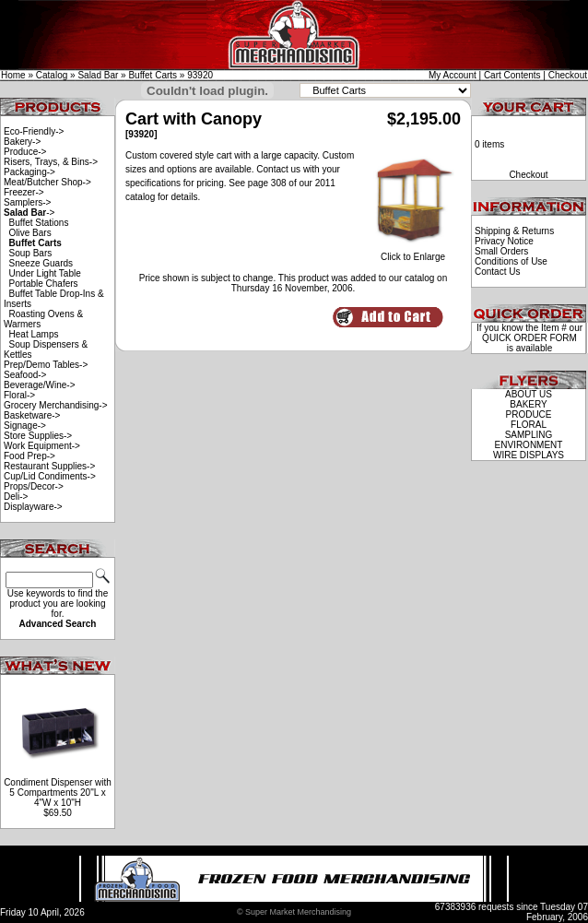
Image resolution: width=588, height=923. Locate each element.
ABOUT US (529, 394)
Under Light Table (45, 273)
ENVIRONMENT (529, 445)
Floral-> (19, 395)
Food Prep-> (29, 456)
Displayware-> (33, 507)
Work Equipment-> (42, 446)
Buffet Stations (39, 223)
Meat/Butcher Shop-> (47, 182)
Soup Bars (31, 253)
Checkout (568, 75)
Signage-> (25, 426)
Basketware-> (32, 415)
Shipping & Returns (514, 231)
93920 (200, 75)
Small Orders (501, 251)
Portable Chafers (44, 284)
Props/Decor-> (34, 486)
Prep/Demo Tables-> (46, 365)
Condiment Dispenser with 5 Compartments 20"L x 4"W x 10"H (58, 793)
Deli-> (16, 497)
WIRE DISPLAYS (529, 455)
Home (13, 75)
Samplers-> (27, 202)
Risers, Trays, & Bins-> (51, 162)
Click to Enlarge (413, 253)
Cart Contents (512, 75)
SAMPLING (529, 435)
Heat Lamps (34, 334)
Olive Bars (30, 233)
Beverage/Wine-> (40, 385)
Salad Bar (98, 75)
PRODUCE (528, 414)
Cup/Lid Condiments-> (50, 476)
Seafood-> (25, 375)
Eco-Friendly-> (34, 131)
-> (29, 213)
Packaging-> (29, 172)
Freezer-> (24, 192)
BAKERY (528, 404)
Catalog (52, 75)
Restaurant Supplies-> (49, 466)
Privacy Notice (504, 241)
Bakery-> (22, 142)
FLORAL (529, 425)
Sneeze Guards (41, 263)
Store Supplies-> (38, 436)
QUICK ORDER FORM (529, 338)
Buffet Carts (153, 75)
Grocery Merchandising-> (56, 405)
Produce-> (25, 152)
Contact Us (497, 272)
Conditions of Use (511, 261)
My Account (453, 75)
